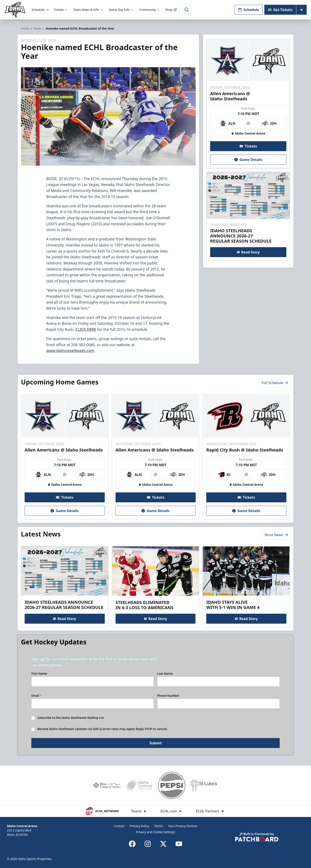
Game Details (248, 160)
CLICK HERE (86, 329)
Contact (119, 826)
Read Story (248, 252)
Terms (159, 826)
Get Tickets (280, 10)
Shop (171, 10)
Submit (156, 743)
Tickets (61, 10)
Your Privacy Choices (183, 826)
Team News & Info (88, 10)
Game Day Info (121, 10)
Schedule (40, 10)
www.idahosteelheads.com (70, 351)
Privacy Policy (139, 826)
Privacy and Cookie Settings (156, 832)
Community (150, 10)
